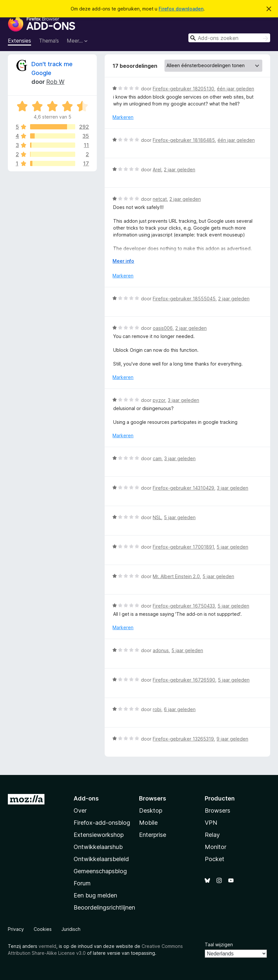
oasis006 (163, 328)
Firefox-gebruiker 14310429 (183, 488)
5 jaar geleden (180, 517)
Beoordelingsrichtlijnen (104, 907)
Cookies (43, 929)
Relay (212, 835)
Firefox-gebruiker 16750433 (184, 606)
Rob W (55, 82)
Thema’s (49, 41)
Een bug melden (95, 895)
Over (80, 810)
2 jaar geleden (180, 170)
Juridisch (71, 929)
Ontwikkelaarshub (98, 847)
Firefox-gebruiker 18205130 (183, 89)
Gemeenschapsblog (100, 871)
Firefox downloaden (181, 9)
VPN (211, 823)
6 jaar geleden (180, 709)
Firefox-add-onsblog (102, 823)
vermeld (47, 946)
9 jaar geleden (232, 739)
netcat (160, 199)
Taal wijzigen (219, 944)
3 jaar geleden (183, 400)
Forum (82, 883)
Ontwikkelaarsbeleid (101, 859)
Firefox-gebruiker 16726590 (184, 680)
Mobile (148, 823)
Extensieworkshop (99, 835)
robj (157, 709)
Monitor (216, 847)
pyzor (159, 400)
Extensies (19, 41)
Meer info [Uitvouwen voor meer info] (123, 261)
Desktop (151, 810)
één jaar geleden (235, 89)
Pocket (215, 859)
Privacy (16, 929)
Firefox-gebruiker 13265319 (183, 739)
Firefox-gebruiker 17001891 (183, 547)
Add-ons (86, 798)
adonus (161, 650)
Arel (157, 170)
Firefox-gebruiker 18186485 (184, 140)
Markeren (123, 117)
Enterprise (153, 835)
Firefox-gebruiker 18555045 (184, 299)
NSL (157, 517)
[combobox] (229, 38)
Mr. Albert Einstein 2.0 (176, 576)
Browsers (217, 810)
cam (157, 458)
